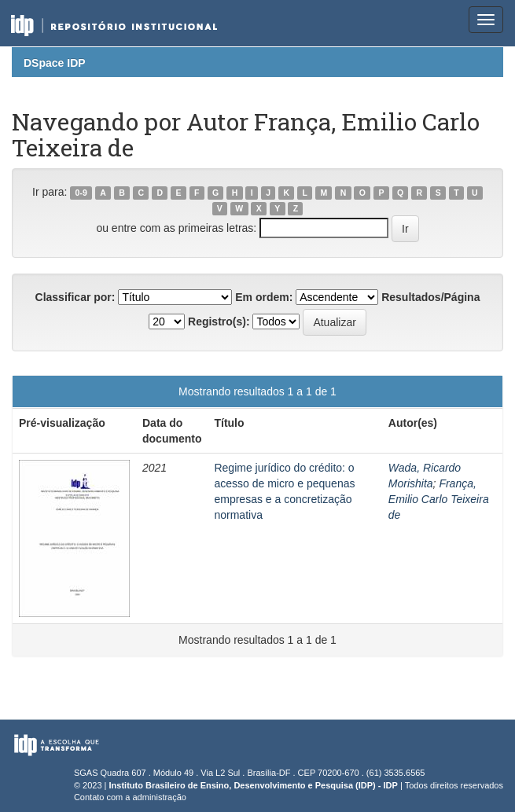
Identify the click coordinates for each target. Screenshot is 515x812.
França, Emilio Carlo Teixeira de (439, 499)
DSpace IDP (55, 63)
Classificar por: (75, 297)
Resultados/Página (430, 297)
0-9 (81, 193)
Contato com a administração (130, 797)
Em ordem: (264, 297)
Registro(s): (219, 321)
